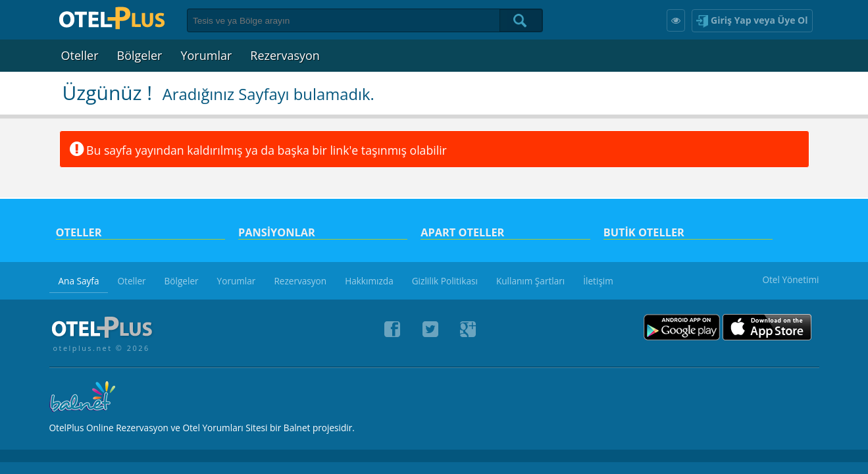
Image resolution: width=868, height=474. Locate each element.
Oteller (80, 55)
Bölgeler (140, 55)
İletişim (598, 281)
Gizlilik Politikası (445, 281)
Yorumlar (206, 55)
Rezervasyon (285, 55)
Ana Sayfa (79, 281)
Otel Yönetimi (790, 279)
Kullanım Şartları (530, 281)
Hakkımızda (369, 281)
